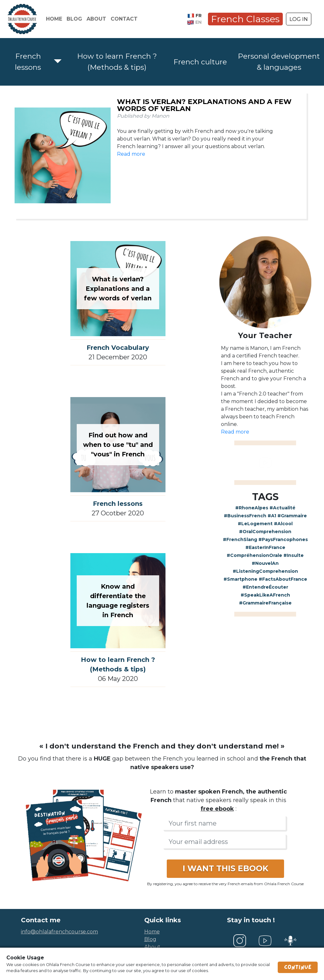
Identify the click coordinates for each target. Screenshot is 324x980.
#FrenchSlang (240, 539)
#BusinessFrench (245, 516)
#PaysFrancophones (283, 539)
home (152, 932)
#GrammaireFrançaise (265, 603)
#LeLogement (255, 524)
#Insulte (294, 555)
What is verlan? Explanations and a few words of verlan (204, 105)
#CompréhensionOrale (254, 555)
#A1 (272, 516)
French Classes (245, 19)
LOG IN (299, 19)
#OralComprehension (265, 532)
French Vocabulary (118, 348)
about (152, 947)
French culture (200, 62)
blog (150, 939)
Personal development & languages (279, 62)
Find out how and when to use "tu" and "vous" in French (118, 445)
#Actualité (282, 508)
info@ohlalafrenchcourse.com (59, 932)
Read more (131, 154)
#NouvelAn (265, 563)
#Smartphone (240, 579)
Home (54, 19)
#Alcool (283, 524)
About (96, 19)
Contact (124, 19)
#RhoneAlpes (252, 508)
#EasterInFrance (265, 547)
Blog (74, 19)
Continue (298, 967)
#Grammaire (292, 516)
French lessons (28, 62)
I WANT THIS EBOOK (225, 868)
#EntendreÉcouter (265, 587)
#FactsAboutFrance (283, 579)
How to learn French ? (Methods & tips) (117, 62)
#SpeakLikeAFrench (265, 595)
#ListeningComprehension (265, 571)
